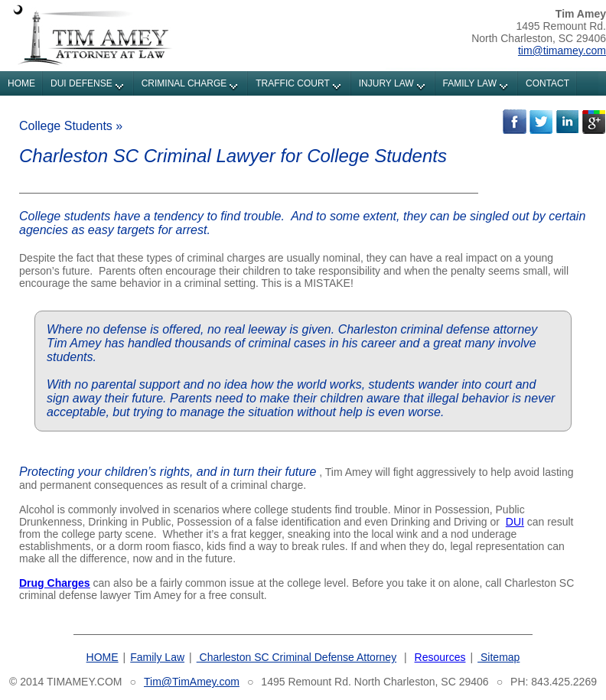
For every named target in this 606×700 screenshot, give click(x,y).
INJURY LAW (386, 83)
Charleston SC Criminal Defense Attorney (296, 657)
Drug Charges (55, 583)
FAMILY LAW (470, 83)
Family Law (157, 657)
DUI (515, 522)
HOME (21, 83)
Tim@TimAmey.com (192, 682)
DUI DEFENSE (81, 83)
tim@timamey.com (562, 50)
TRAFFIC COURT (292, 83)
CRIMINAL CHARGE (184, 83)
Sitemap (498, 657)
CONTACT (547, 83)
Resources (440, 657)
